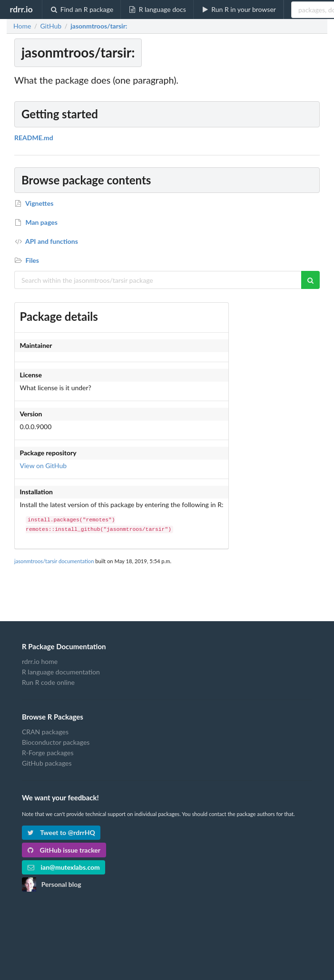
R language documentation (61, 672)
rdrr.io (21, 9)
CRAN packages (45, 732)
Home (22, 26)
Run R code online (48, 682)
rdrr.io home (40, 662)
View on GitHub (44, 466)
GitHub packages (47, 763)
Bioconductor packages (56, 742)
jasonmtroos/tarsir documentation (54, 561)
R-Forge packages (48, 753)
